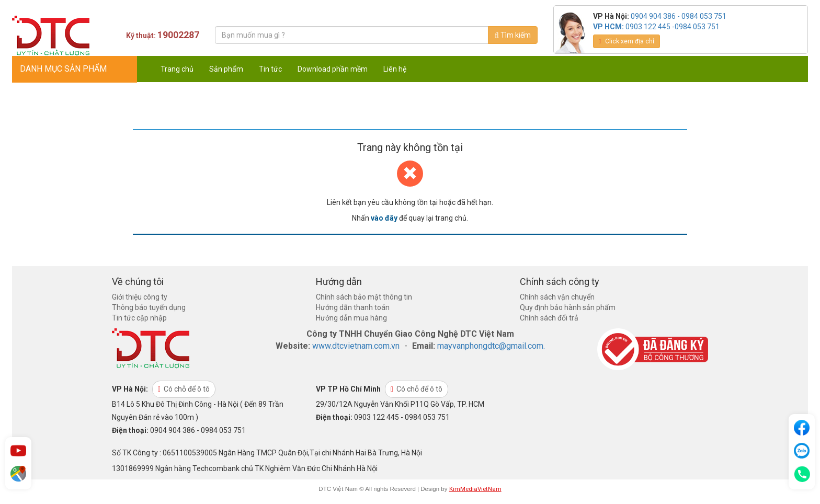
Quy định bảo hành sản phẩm (568, 307)
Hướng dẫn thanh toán (353, 307)
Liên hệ (395, 69)
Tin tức (270, 69)
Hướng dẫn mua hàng (351, 318)
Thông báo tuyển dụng (149, 307)
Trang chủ (177, 69)
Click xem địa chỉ (627, 41)
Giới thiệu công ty (140, 297)
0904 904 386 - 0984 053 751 (679, 16)
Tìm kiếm (513, 35)
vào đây (384, 218)
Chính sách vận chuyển (557, 297)
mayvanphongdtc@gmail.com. (491, 346)
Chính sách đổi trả (549, 318)
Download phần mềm (333, 69)
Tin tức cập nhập (139, 318)
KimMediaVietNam (475, 489)
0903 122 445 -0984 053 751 (673, 27)
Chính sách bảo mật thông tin (364, 297)
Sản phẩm (226, 69)
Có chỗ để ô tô (184, 389)
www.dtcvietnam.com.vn (356, 346)
